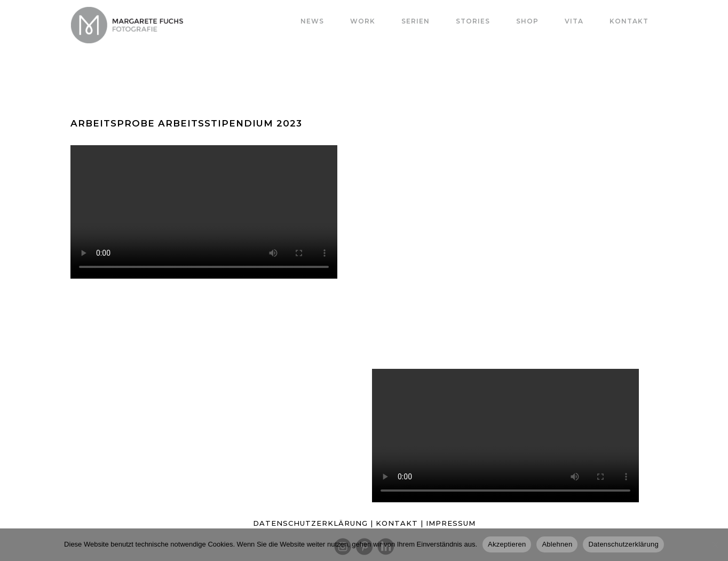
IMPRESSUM (451, 523)
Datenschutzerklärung (623, 544)
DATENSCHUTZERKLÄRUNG (310, 523)
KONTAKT (398, 523)
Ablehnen (557, 544)
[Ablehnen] (715, 544)
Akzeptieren (507, 544)
